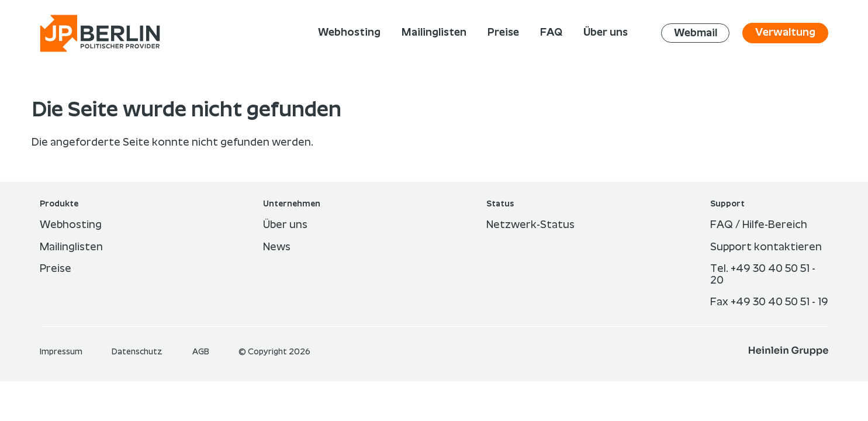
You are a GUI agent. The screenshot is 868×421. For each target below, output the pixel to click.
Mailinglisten (71, 247)
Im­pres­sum (62, 352)
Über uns (285, 225)
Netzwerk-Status (530, 225)
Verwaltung (785, 33)
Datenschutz (138, 352)
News (277, 247)
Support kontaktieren (766, 247)
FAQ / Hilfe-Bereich (759, 225)
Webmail (696, 33)
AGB (202, 352)
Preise (56, 269)
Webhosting (71, 225)
